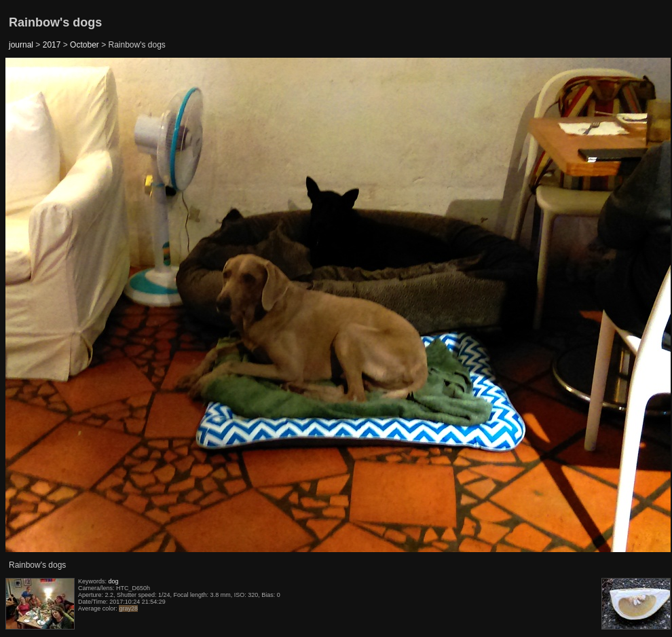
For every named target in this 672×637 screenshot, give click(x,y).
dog (114, 581)
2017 (52, 45)
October (85, 45)
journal (21, 45)
